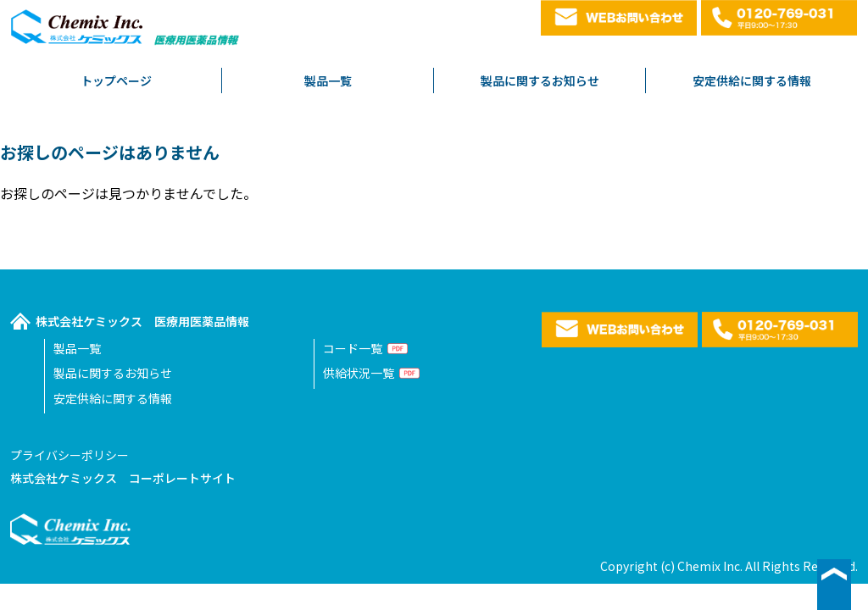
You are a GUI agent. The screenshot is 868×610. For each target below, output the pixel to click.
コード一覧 (353, 348)
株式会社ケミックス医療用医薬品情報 (126, 32)
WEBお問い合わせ (619, 18)
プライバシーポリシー (70, 455)
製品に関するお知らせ (540, 80)
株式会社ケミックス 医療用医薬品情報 (142, 321)
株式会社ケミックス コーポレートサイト (123, 478)
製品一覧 (328, 80)
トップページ (116, 80)
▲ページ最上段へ (834, 585)
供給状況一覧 (359, 373)
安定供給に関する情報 (752, 80)
